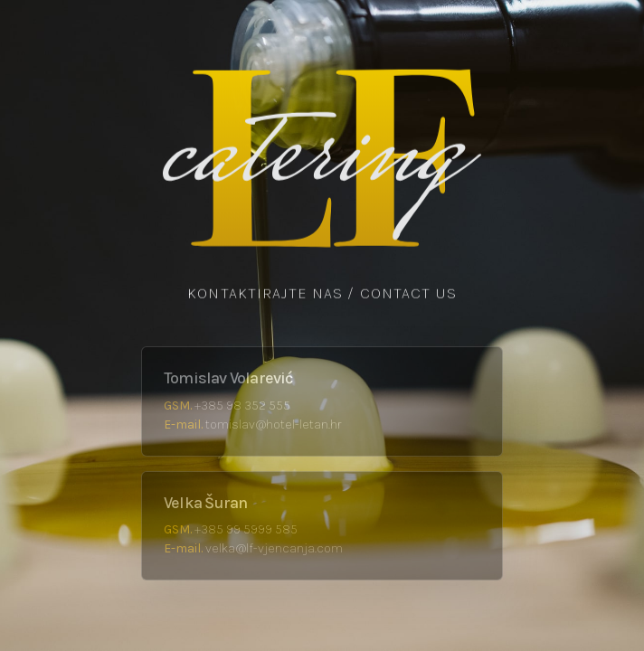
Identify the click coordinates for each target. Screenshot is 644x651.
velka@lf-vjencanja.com (274, 548)
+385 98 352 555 (242, 406)
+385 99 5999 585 (246, 529)
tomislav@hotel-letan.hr (273, 425)
